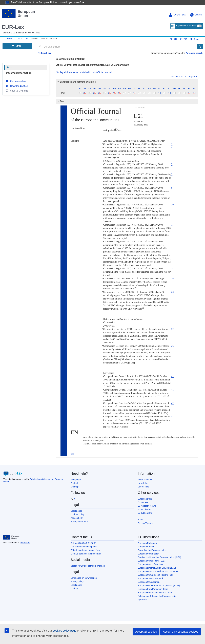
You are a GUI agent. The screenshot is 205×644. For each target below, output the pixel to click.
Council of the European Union (152, 550)
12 (172, 242)
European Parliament (148, 543)
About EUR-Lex (145, 480)
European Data (145, 499)
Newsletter (143, 483)
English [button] (196, 15)
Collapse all (191, 77)
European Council (146, 547)
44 (172, 417)
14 (172, 269)
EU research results (147, 506)
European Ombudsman (149, 582)
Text (9, 68)
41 (172, 376)
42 (172, 403)
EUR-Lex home (22, 38)
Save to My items (17, 91)
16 (172, 279)
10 (172, 205)
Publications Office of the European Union (157, 596)
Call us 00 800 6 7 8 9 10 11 (83, 543)
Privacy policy (77, 581)
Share (195, 39)
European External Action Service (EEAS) (157, 568)
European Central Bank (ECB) (151, 561)
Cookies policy (77, 514)
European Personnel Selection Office (155, 593)
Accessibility (77, 518)
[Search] (200, 47)
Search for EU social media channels (88, 566)
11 (172, 225)
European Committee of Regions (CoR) (156, 575)
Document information (19, 73)
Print (184, 39)
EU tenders (143, 502)
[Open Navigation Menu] (17, 46)
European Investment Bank (151, 578)
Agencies (142, 600)
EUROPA (8, 38)
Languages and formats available (76, 82)
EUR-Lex (13, 27)
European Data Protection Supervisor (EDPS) (159, 585)
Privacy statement (79, 521)
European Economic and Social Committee (158, 571)
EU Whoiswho (144, 509)
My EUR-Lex (177, 15)
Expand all (177, 77)
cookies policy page (65, 631)
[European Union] (12, 537)
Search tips (45, 53)
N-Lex (141, 520)
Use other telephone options (84, 547)
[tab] (127, 82)
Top (72, 454)
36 (172, 346)
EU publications (145, 513)
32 (172, 329)
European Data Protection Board (153, 589)
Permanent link (16, 81)
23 (172, 292)
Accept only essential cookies (181, 632)
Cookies (74, 588)
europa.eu (25, 542)
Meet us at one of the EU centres (86, 554)
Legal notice (76, 511)
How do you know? (72, 2)
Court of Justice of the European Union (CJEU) (160, 557)
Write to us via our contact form (85, 550)
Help (174, 39)
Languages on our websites (84, 578)
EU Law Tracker (145, 523)
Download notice (16, 86)
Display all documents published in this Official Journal (84, 72)
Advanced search (194, 53)
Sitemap (75, 487)
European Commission (148, 554)
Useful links (143, 487)
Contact (74, 483)
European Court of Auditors (150, 564)
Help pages (76, 480)
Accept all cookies (146, 632)
